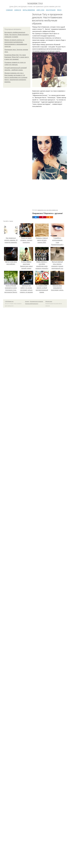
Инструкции (51, 10)
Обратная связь (49, 302)
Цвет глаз (40, 10)
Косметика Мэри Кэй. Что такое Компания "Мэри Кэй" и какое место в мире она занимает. (17, 57)
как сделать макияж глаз (52, 210)
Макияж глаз (35, 4)
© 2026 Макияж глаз (9, 302)
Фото (59, 10)
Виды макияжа (29, 10)
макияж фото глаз (42, 210)
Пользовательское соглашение (36, 302)
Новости (18, 10)
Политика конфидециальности (32, 304)
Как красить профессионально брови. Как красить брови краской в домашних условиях (16, 35)
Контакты (27, 302)
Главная (9, 10)
